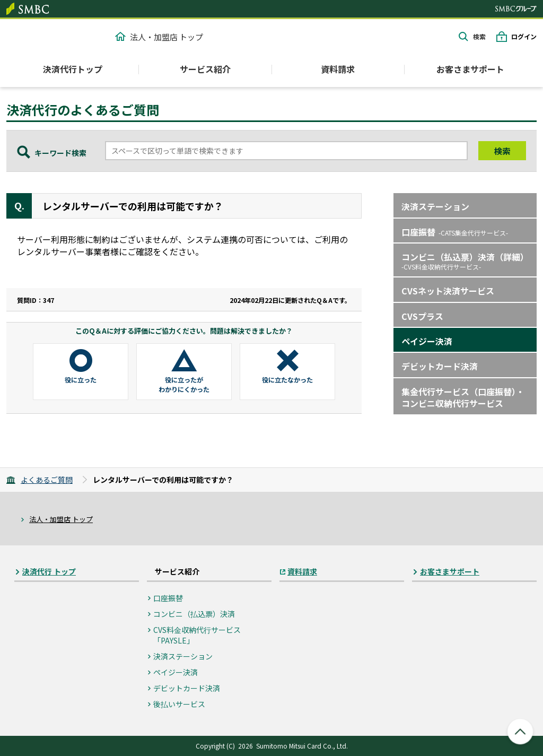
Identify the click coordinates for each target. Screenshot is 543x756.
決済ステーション (435, 206)
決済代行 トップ (49, 572)
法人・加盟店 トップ (159, 37)
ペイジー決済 (427, 341)
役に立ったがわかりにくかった (184, 384)
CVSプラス (422, 316)
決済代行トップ (73, 69)
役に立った (81, 380)
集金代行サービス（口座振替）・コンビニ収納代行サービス (463, 397)
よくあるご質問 (47, 480)
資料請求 (338, 69)
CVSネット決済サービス (448, 291)
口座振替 (455, 232)
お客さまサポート (470, 69)
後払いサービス (179, 704)
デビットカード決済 (440, 366)
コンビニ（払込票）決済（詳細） (465, 261)
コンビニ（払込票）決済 (194, 614)
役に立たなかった (287, 380)
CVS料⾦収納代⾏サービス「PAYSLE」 (197, 635)
